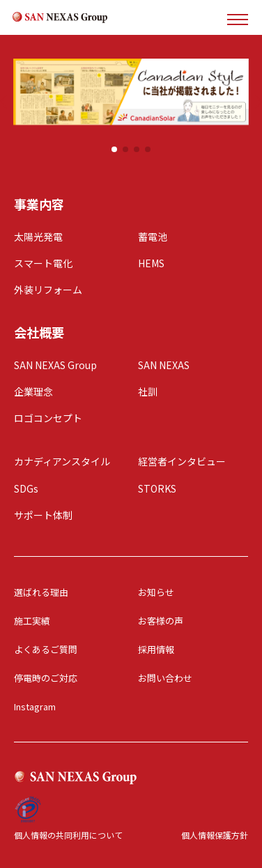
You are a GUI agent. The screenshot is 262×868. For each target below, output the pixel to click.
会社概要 (39, 332)
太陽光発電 (38, 237)
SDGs (26, 488)
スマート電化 (43, 263)
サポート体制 (43, 515)
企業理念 (33, 391)
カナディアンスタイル (62, 461)
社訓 (148, 391)
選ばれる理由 (41, 592)
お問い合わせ (165, 678)
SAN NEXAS (164, 365)
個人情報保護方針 (215, 835)
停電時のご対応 (46, 678)
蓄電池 (153, 237)
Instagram (35, 706)
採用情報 (156, 649)
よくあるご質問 (46, 649)
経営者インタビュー (182, 461)
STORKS (157, 488)
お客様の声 (161, 621)
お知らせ (156, 592)
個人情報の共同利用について (68, 835)
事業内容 (39, 204)
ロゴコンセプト (48, 418)
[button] (114, 149)
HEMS (151, 263)
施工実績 (32, 621)
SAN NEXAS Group (55, 365)
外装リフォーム (48, 290)
